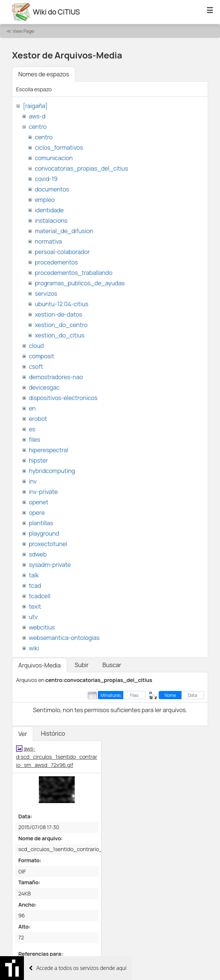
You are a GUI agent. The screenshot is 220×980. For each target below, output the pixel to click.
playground (44, 533)
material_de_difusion (64, 231)
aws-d (37, 116)
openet (38, 502)
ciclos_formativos (59, 148)
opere (37, 513)
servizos (46, 294)
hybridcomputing (52, 471)
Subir (82, 665)
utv (33, 617)
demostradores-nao (56, 377)
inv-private (43, 492)
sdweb (38, 554)
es (32, 429)
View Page (23, 31)
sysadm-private (50, 565)
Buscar (112, 665)
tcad (35, 586)
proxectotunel (48, 544)
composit (41, 356)
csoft (36, 367)
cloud (36, 346)
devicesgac (44, 387)
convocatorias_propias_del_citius (81, 168)
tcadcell (39, 596)
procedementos (56, 262)
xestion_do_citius (60, 335)
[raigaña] (35, 106)
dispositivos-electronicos (63, 398)
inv (33, 481)
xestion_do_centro (61, 325)
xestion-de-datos (58, 314)
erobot (38, 419)
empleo (45, 200)
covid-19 (46, 179)
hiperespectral (48, 450)
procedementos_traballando (74, 273)
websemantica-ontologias (64, 638)
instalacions (51, 221)
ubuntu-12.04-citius (61, 304)
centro (38, 127)
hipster (38, 460)
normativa (48, 241)
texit (35, 606)
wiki (34, 648)
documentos (52, 189)
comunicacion (54, 158)
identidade (49, 210)
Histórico (53, 733)
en (32, 408)
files (34, 440)
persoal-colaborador (62, 252)
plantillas (41, 523)
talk (34, 575)
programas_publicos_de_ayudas (80, 283)
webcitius (42, 627)
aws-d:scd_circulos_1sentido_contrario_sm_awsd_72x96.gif (57, 757)
